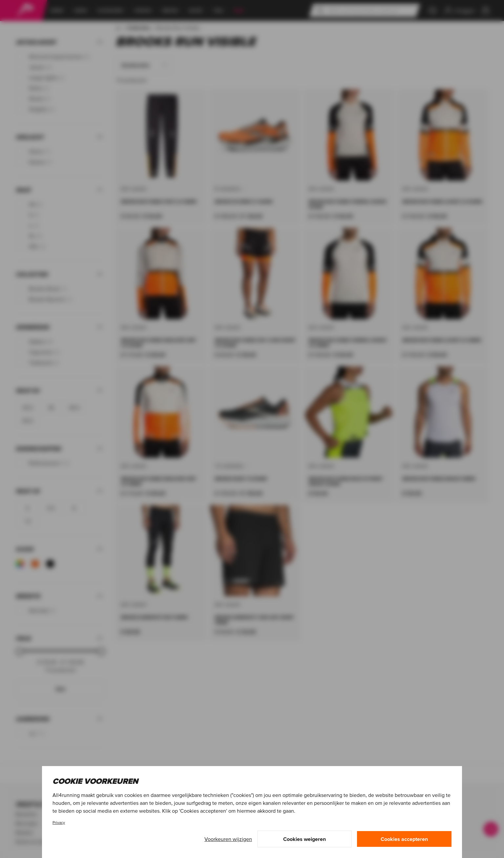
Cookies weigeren (304, 839)
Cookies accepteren (404, 839)
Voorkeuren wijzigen (228, 839)
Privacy (59, 822)
